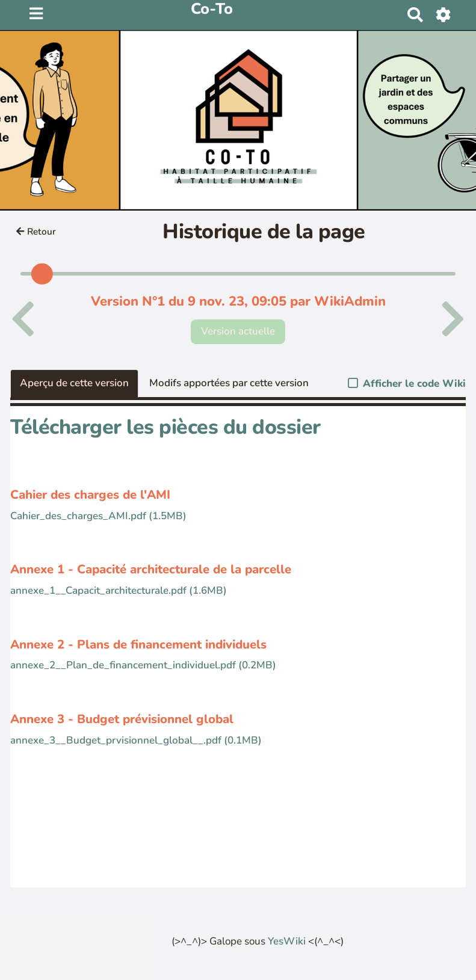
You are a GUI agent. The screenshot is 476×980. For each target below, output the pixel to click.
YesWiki (287, 941)
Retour (36, 232)
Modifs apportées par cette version (229, 383)
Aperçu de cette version (74, 383)
